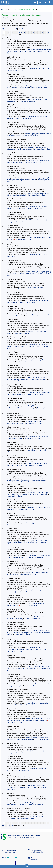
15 (39, 32)
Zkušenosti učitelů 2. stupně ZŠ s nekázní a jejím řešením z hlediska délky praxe (27, 541)
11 (27, 32)
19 (3, 35)
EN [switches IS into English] (45, 2)
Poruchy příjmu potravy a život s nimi (38, 68)
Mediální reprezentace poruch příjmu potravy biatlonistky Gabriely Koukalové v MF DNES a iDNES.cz (28, 719)
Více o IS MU (11, 838)
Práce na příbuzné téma (27, 10)
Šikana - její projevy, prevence (35, 523)
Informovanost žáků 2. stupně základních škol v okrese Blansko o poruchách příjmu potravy (27, 378)
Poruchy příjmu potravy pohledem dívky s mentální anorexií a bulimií (27, 87)
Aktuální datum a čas (37, 852)
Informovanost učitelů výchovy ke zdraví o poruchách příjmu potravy (27, 480)
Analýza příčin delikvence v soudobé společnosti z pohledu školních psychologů (28, 407)
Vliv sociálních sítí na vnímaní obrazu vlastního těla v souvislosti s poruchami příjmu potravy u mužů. (28, 493)
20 (6, 35)
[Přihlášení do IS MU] (50, 2)
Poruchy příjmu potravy (33, 254)
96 (10, 35)
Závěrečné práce (11, 10)
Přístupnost (35, 860)
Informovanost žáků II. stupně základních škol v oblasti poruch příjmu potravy (26, 786)
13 (33, 32)
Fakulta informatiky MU (28, 838)
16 (42, 32)
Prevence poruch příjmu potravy (36, 287)
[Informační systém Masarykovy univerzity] (5, 2)
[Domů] (35, 2)
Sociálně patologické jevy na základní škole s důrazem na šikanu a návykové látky (28, 668)
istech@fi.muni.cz (10, 852)
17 (45, 32)
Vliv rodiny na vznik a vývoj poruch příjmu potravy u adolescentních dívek (27, 148)
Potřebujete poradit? (11, 850)
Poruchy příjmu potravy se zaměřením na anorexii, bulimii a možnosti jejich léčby (29, 345)
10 (24, 32)
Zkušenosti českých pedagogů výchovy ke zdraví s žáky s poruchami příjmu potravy (29, 273)
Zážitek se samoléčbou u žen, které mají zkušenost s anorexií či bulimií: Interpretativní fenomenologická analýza (29, 632)
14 (36, 32)
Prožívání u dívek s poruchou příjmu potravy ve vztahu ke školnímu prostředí (28, 738)
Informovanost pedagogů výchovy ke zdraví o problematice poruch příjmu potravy (28, 179)
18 (48, 32)
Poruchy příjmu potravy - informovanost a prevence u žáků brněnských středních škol (26, 648)
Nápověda (8, 858)
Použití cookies (36, 858)
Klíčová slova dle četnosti (26, 29)
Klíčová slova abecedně (9, 29)
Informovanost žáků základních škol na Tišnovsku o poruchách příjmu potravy (29, 50)
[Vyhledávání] (40, 2)
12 (30, 32)
